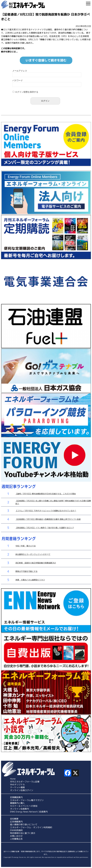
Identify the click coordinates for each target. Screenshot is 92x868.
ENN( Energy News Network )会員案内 (29, 812)
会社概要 (14, 819)
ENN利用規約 (16, 830)
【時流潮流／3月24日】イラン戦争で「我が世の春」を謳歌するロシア (45, 528)
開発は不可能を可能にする (27, 571)
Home (13, 779)
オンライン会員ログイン (22, 790)
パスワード (18, 80)
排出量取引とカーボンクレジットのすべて (33, 554)
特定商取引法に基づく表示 (23, 833)
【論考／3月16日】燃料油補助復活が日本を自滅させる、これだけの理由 (46, 494)
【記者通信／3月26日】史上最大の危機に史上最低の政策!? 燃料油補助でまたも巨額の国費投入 (53, 502)
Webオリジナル (18, 784)
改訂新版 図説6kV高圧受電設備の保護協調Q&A (36, 563)
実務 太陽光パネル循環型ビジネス (30, 580)
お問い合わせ (16, 836)
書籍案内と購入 (17, 803)
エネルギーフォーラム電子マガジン (27, 800)
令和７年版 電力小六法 (26, 546)
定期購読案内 (16, 797)
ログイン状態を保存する (27, 92)
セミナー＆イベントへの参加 (24, 806)
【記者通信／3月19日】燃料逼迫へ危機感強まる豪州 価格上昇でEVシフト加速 (48, 519)
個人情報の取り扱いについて (24, 824)
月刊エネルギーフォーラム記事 (25, 782)
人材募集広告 (16, 839)
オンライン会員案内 (20, 809)
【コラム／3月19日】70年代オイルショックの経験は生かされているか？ (46, 511)
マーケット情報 (17, 787)
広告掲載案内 (16, 822)
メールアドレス (20, 71)
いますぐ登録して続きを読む (46, 60)
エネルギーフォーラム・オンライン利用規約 (31, 827)
